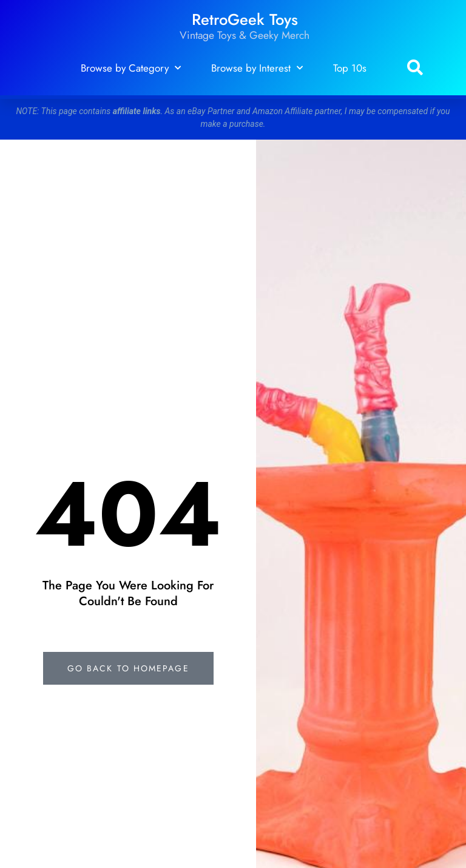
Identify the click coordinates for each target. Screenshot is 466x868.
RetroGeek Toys (245, 20)
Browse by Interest (257, 68)
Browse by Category (131, 68)
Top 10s (350, 68)
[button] (415, 68)
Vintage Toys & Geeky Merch (245, 35)
